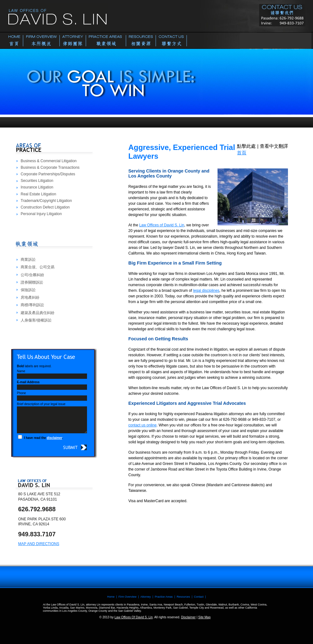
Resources (183, 597)
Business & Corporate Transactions (50, 167)
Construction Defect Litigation (45, 207)
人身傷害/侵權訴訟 (36, 320)
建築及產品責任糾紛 (38, 313)
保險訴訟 (28, 290)
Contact (199, 597)
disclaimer (55, 438)
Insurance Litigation (37, 187)
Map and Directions (39, 544)
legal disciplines (206, 291)
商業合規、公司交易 (38, 267)
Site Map (204, 617)
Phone (21, 393)
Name (21, 371)
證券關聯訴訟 (32, 282)
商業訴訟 (28, 260)
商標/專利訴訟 (32, 305)
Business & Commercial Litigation (49, 161)
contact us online (142, 425)
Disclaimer (188, 617)
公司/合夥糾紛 (32, 275)
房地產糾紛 (30, 297)
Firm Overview (128, 597)
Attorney (146, 597)
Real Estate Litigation (38, 194)
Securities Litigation (37, 181)
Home (111, 597)
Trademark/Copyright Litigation (46, 201)
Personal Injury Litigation (41, 214)
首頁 (242, 153)
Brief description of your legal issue (41, 404)
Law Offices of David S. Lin (162, 225)
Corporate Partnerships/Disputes (48, 174)
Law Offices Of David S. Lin (134, 617)
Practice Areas (164, 597)
